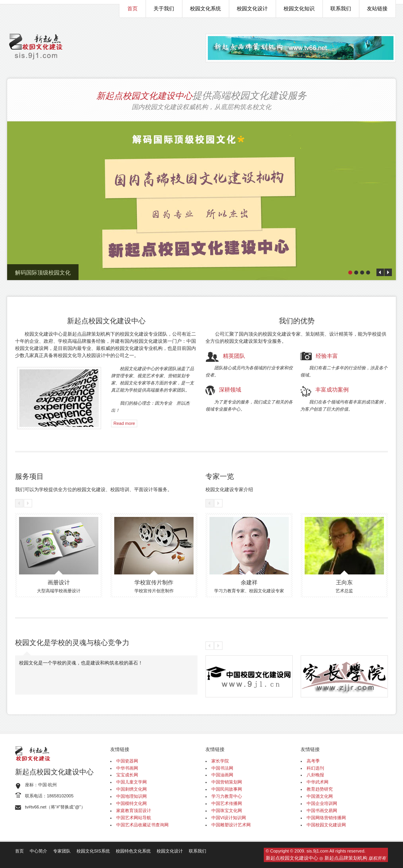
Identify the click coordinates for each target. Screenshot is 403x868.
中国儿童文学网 (131, 782)
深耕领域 (230, 389)
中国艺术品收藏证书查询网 (142, 825)
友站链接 (377, 9)
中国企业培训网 (322, 803)
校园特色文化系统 (133, 851)
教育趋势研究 (320, 789)
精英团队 (234, 355)
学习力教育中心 (227, 796)
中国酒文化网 (320, 796)
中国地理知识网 (131, 796)
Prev (380, 272)
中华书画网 (127, 768)
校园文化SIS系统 (93, 851)
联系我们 (341, 9)
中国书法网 (222, 768)
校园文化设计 (252, 9)
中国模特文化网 (131, 803)
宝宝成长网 (127, 775)
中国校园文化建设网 (326, 825)
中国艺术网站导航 (134, 818)
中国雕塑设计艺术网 (231, 825)
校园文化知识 (299, 9)
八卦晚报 (315, 775)
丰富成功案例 (332, 389)
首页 (132, 9)
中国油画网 (222, 775)
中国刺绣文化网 (131, 789)
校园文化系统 (205, 9)
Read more (124, 423)
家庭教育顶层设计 (134, 810)
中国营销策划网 (227, 782)
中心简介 (38, 851)
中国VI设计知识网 (229, 818)
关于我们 (164, 9)
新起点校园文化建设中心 (144, 95)
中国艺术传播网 (227, 803)
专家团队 (62, 851)
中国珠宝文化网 (227, 810)
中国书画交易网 (322, 810)
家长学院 (220, 761)
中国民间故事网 (227, 789)
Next (388, 272)
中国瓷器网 (127, 761)
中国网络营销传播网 (326, 818)
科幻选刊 (315, 768)
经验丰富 (327, 355)
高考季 (313, 761)
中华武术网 (318, 782)
